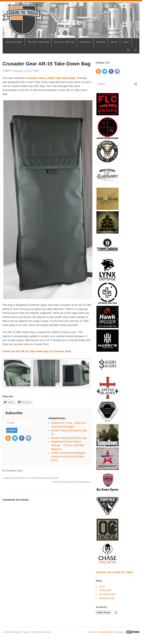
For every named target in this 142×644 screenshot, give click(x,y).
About (114, 42)
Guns (36, 71)
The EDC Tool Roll (38, 42)
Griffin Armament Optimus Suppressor (72, 482)
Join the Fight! (14, 42)
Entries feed (105, 590)
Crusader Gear (14, 471)
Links (126, 42)
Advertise (85, 42)
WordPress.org (107, 598)
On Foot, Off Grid (64, 42)
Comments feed (107, 594)
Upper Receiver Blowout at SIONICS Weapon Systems (30, 478)
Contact (101, 42)
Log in (102, 586)
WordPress (106, 632)
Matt (8, 71)
